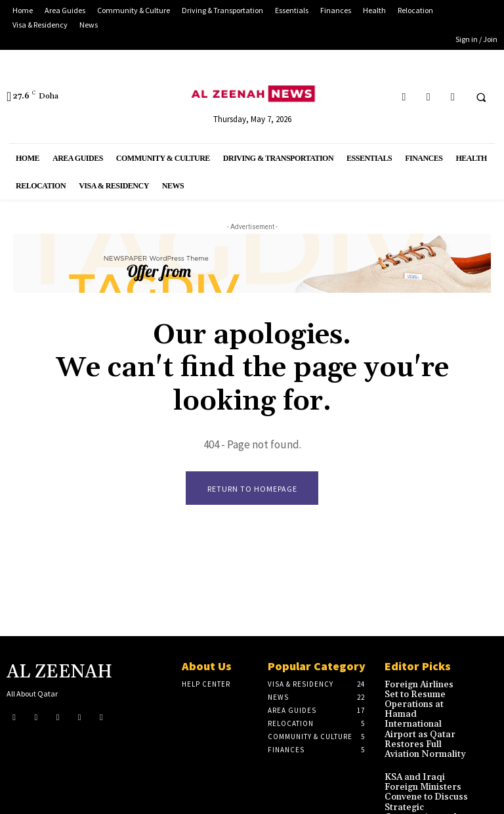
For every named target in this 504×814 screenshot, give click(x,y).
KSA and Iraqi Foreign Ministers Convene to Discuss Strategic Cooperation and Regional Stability (426, 769)
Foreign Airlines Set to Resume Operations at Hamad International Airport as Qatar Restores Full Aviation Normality (425, 707)
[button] (481, 97)
